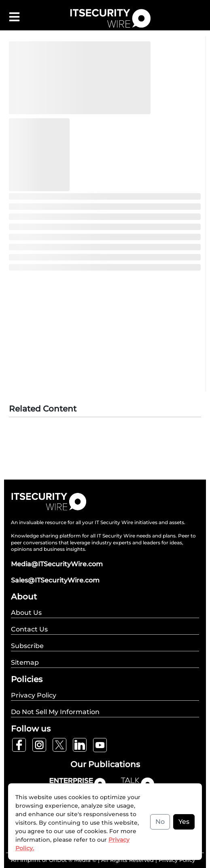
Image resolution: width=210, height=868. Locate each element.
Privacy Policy (177, 860)
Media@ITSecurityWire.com (57, 564)
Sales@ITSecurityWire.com (55, 580)
